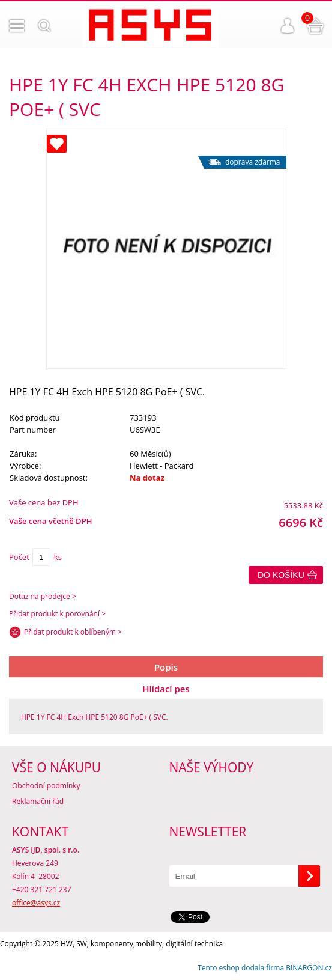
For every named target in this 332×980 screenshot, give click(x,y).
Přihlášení (288, 26)
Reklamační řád (38, 801)
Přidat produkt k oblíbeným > (73, 632)
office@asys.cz (36, 903)
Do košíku (281, 575)
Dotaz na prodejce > (43, 596)
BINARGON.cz (309, 968)
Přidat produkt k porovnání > (57, 614)
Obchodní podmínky (46, 786)
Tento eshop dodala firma (241, 968)
